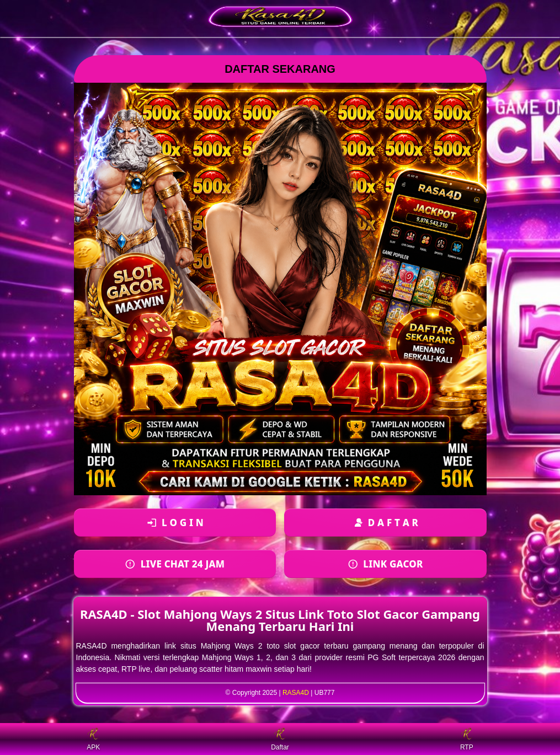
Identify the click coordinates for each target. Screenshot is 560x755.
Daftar (280, 740)
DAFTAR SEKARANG (280, 69)
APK (93, 740)
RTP (467, 740)
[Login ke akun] (175, 523)
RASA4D (296, 693)
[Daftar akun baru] (385, 523)
